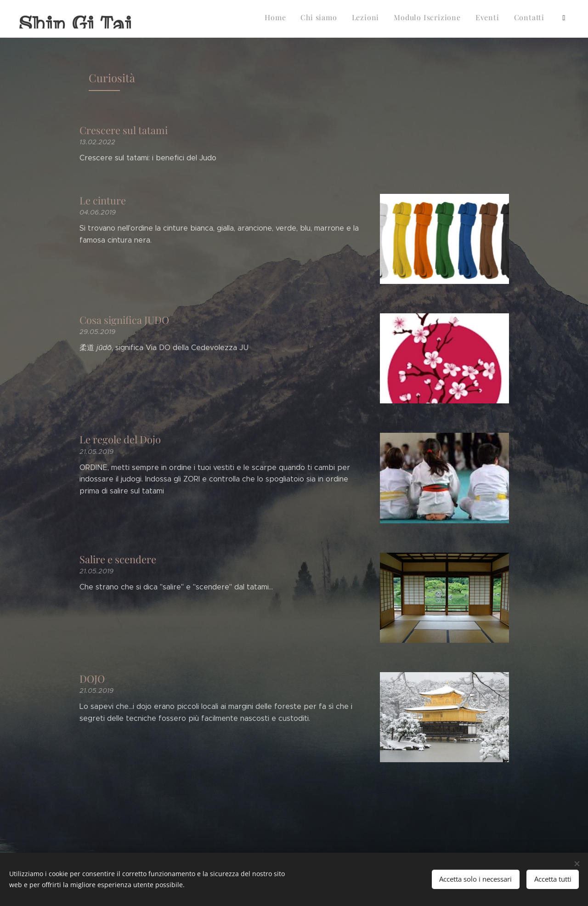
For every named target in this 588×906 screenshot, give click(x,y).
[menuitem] (381, 19)
